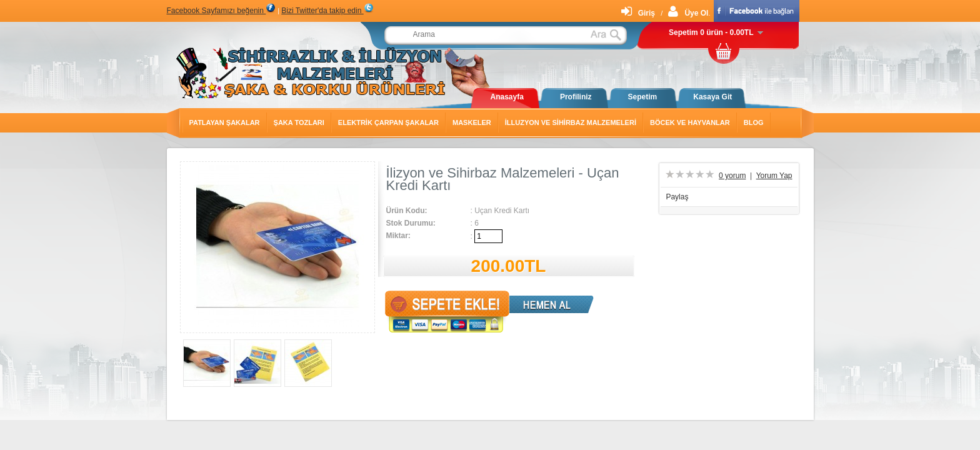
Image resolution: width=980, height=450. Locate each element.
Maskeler (472, 122)
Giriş (638, 13)
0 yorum (732, 176)
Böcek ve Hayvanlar (690, 122)
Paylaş (677, 197)
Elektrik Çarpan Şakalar (388, 122)
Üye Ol (688, 13)
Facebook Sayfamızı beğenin (222, 11)
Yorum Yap (774, 176)
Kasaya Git (712, 97)
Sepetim (643, 97)
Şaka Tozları (299, 122)
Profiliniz (576, 97)
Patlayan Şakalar (225, 122)
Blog (754, 122)
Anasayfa (507, 97)
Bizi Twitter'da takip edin (327, 11)
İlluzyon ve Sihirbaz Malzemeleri (571, 122)
